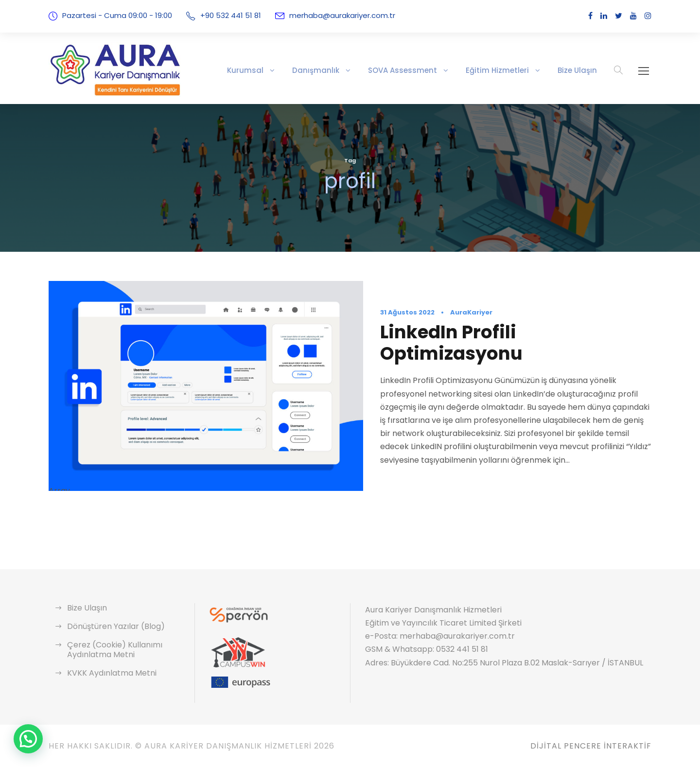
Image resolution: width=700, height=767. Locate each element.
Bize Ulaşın (578, 70)
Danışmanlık (338, 70)
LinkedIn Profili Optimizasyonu (512, 342)
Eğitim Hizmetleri (504, 70)
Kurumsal (274, 70)
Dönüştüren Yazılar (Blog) (112, 626)
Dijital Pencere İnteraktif (588, 746)
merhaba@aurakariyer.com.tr (328, 15)
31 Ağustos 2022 (405, 323)
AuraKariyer (463, 323)
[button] (28, 739)
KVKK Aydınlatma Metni (108, 673)
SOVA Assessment (418, 70)
